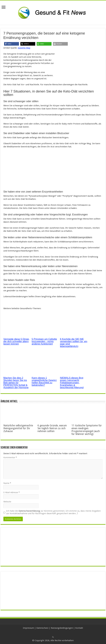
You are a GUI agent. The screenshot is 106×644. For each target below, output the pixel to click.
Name (7, 483)
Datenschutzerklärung (29, 511)
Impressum (28, 628)
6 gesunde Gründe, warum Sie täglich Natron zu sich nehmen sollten (52, 428)
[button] (12, 44)
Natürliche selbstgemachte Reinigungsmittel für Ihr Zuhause (18, 428)
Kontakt (79, 628)
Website (7, 502)
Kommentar (10, 457)
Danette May (24, 48)
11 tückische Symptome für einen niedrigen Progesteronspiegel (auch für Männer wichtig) (87, 430)
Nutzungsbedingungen (62, 628)
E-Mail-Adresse (12, 492)
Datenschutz (42, 628)
